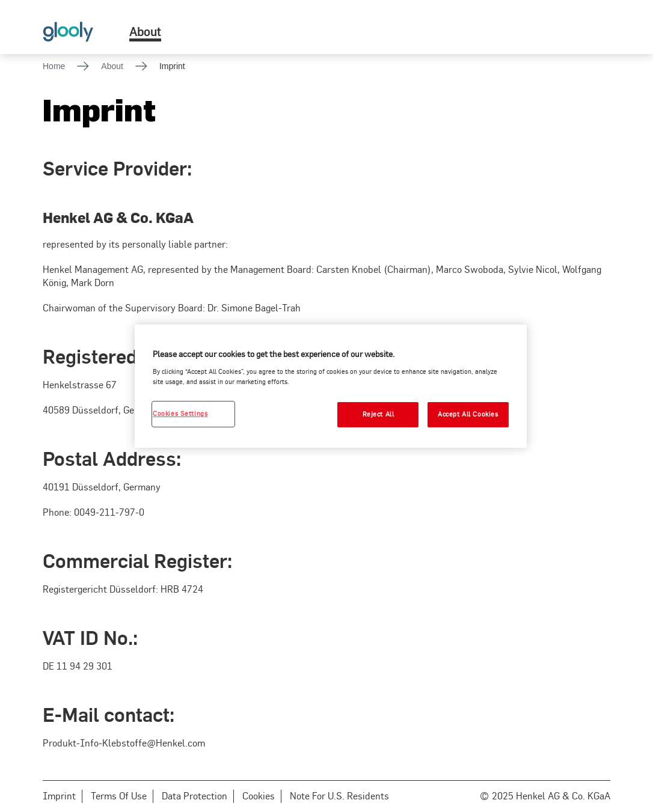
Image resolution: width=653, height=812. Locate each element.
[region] (331, 386)
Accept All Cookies (468, 414)
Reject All (379, 414)
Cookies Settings (180, 414)
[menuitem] (145, 27)
